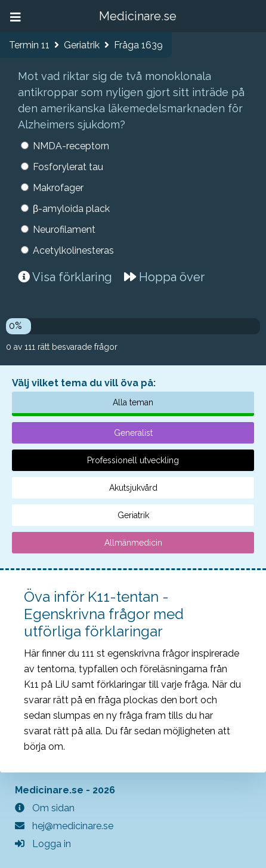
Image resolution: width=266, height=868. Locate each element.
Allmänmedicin (133, 543)
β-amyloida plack (71, 209)
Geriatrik (133, 515)
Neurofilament (64, 230)
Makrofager (58, 188)
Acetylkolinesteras (73, 250)
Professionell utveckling (133, 460)
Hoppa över (164, 277)
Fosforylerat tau (68, 167)
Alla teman (133, 402)
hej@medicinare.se (64, 826)
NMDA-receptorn (71, 146)
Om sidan (45, 808)
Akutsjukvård (133, 488)
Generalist (133, 433)
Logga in (43, 844)
